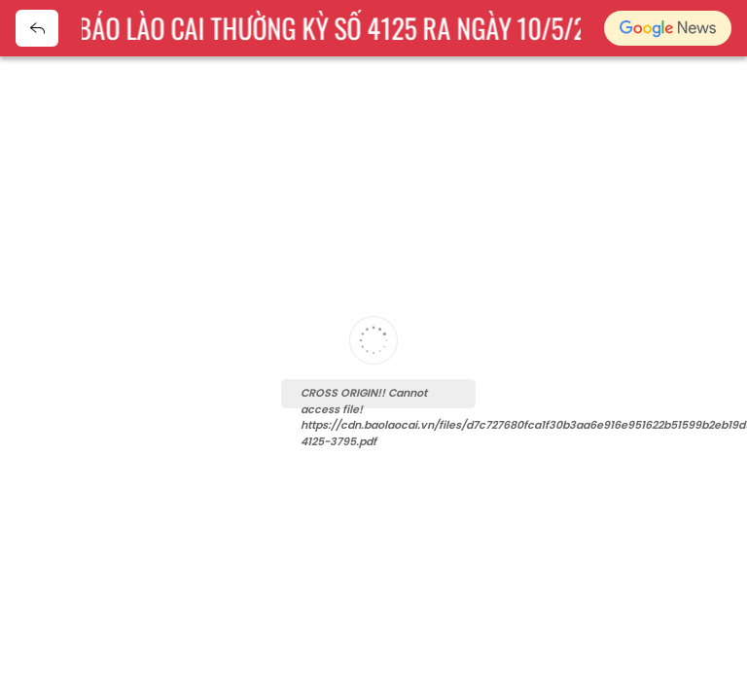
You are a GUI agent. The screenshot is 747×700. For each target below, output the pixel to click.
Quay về (37, 28)
